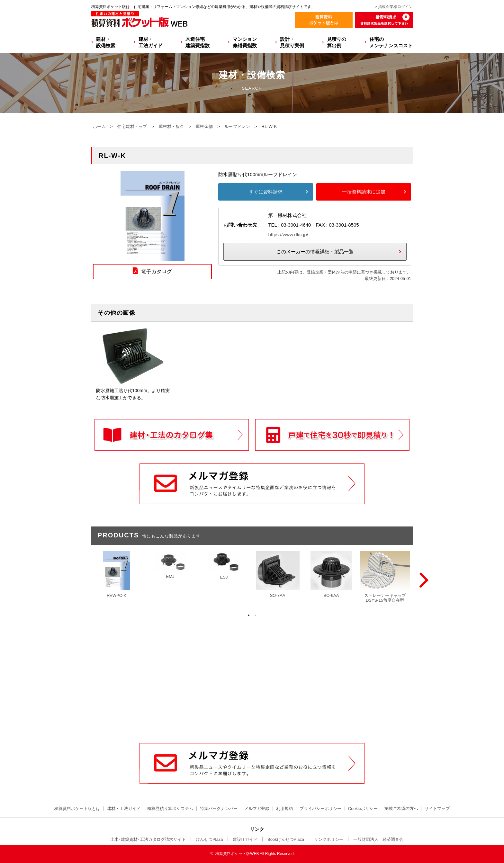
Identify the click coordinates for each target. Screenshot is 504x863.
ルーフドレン (237, 126)
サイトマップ (437, 809)
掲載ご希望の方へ (401, 809)
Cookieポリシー (363, 809)
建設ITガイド (245, 839)
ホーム (99, 126)
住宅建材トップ (132, 126)
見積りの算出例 (337, 42)
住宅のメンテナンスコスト (391, 42)
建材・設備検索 (106, 42)
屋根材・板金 (172, 126)
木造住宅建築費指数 (198, 42)
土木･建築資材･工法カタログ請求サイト (148, 839)
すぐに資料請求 (266, 192)
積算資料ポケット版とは (77, 809)
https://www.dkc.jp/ (288, 234)
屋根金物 (204, 126)
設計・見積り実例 (292, 42)
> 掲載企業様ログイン (394, 7)
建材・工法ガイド (151, 42)
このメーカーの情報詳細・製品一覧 (315, 252)
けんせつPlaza (209, 839)
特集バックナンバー (219, 809)
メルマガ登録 (257, 809)
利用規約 (284, 809)
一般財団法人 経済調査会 (378, 839)
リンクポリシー (329, 839)
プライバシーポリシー (320, 809)
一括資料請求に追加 (364, 192)
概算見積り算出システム (170, 809)
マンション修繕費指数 (245, 42)
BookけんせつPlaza (286, 839)
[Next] (422, 580)
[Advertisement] (252, 694)
